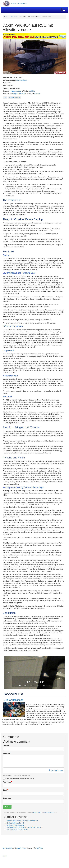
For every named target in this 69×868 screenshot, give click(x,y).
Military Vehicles (15, 98)
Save (7, 807)
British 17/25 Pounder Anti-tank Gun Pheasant (22, 821)
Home (6, 17)
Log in (5, 856)
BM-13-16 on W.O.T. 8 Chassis (17, 830)
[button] (9, 673)
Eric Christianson (22, 80)
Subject (6, 745)
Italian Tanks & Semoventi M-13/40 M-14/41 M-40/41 (24, 827)
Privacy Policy (37, 812)
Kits (5, 98)
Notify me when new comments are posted (19, 779)
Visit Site (32, 91)
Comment (7, 753)
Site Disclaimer (8, 848)
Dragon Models (16, 91)
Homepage (7, 798)
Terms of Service (49, 812)
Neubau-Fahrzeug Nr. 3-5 (15, 823)
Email (5, 790)
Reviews (14, 17)
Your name (7, 782)
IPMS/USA (39, 848)
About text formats (56, 770)
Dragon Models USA (19, 94)
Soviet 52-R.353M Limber (15, 825)
